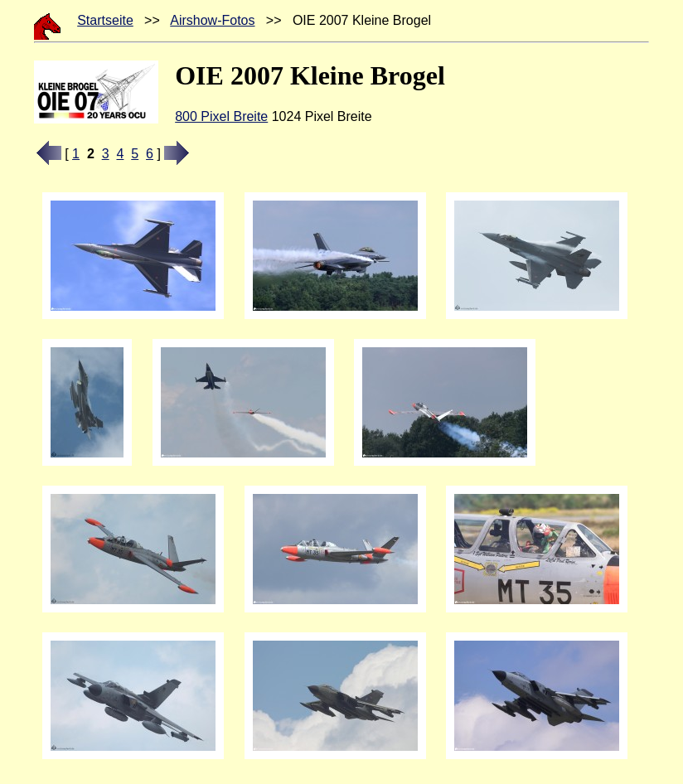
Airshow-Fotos (212, 20)
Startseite (105, 20)
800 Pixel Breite (221, 116)
